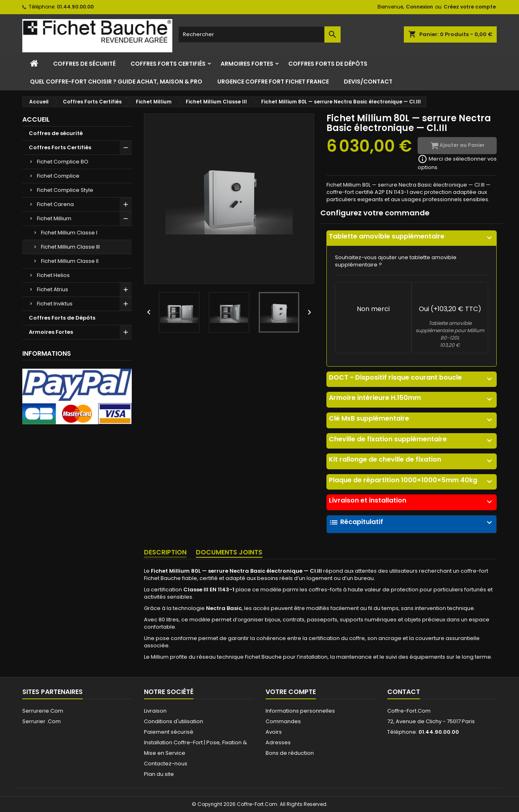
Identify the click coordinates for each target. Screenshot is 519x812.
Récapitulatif (412, 522)
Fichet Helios (53, 275)
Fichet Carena (55, 204)
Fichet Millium (54, 218)
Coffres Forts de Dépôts (328, 64)
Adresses (278, 742)
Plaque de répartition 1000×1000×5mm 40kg (412, 480)
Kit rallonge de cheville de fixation (412, 460)
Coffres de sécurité (84, 64)
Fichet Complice (58, 176)
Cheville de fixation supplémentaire (412, 439)
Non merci (373, 309)
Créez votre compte (470, 7)
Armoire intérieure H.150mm (412, 398)
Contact (404, 692)
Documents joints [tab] (229, 552)
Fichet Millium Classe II (70, 261)
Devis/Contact (368, 82)
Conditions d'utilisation (174, 721)
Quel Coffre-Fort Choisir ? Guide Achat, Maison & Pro (116, 82)
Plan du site (159, 774)
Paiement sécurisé (169, 732)
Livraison (155, 711)
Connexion (419, 7)
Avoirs (274, 732)
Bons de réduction (290, 753)
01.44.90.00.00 (75, 7)
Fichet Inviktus (55, 304)
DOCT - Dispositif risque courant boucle (412, 378)
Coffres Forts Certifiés (168, 64)
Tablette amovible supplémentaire (412, 236)
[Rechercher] (259, 34)
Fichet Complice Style (65, 190)
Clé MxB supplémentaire (412, 419)
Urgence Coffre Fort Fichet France (273, 82)
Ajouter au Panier (457, 146)
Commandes (283, 721)
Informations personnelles (300, 711)
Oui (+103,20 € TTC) (450, 309)
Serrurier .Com (42, 721)
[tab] (412, 238)
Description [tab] (165, 552)
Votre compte (291, 692)
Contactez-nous (166, 764)
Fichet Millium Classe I (69, 233)
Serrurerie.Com (43, 711)
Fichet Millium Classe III (70, 247)
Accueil (36, 119)
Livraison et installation (412, 501)
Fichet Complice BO (63, 162)
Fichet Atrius (53, 289)
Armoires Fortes (247, 64)
